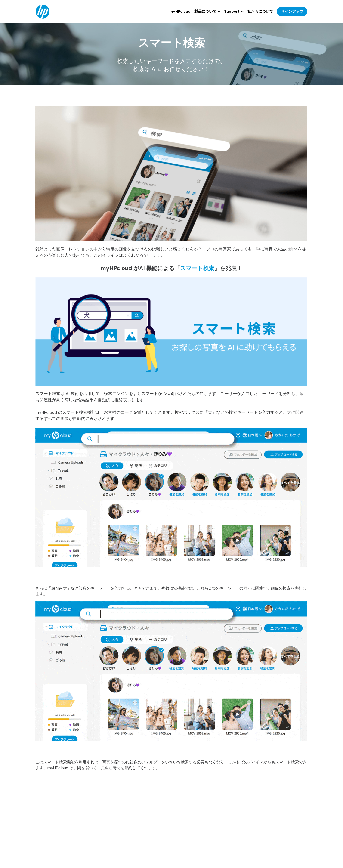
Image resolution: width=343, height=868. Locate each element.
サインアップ (292, 11)
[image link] (43, 11)
